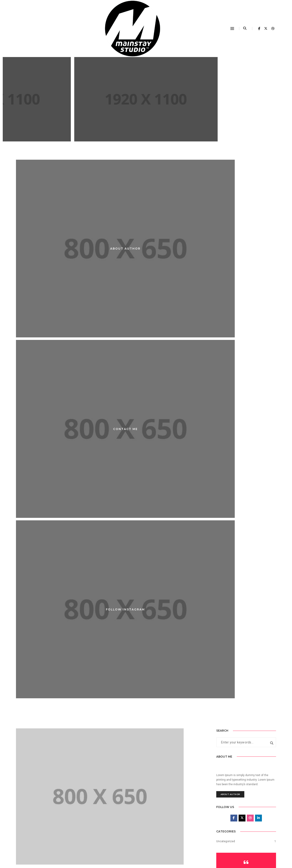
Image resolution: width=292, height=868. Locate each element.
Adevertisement (146, 111)
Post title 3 (119, 513)
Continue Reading (146, 138)
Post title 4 (25, 513)
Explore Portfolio (246, 499)
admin (49, 387)
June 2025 (223, 611)
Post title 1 (119, 632)
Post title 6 (25, 393)
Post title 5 (119, 393)
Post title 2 (25, 632)
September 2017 (227, 620)
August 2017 (224, 630)
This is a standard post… (115, 784)
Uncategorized (226, 437)
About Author (230, 381)
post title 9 (146, 123)
